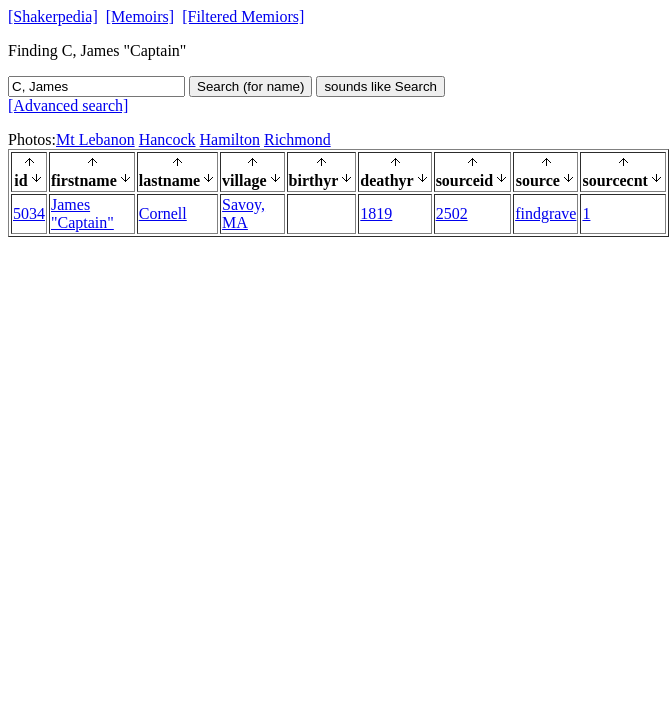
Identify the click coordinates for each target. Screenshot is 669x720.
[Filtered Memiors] (243, 16)
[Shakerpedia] (53, 16)
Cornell (163, 213)
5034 (29, 213)
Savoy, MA (243, 213)
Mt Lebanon (95, 139)
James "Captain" (82, 213)
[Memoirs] (140, 16)
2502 (452, 213)
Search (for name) (250, 86)
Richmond (297, 139)
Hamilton (230, 139)
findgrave (545, 213)
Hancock (167, 139)
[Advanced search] (68, 105)
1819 (376, 213)
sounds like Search (380, 86)
